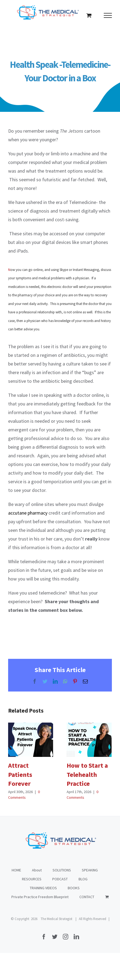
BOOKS (74, 888)
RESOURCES (32, 879)
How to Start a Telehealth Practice (87, 774)
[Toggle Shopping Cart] (89, 15)
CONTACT (87, 897)
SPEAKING (90, 870)
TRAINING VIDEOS (43, 888)
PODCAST (60, 879)
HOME (16, 870)
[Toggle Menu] (108, 15)
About (37, 870)
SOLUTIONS (62, 870)
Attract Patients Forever (20, 774)
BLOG (83, 879)
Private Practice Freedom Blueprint (40, 897)
